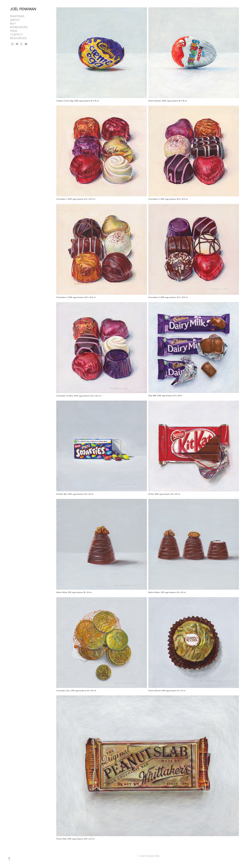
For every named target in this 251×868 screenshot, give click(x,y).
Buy (13, 23)
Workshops (19, 27)
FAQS (14, 31)
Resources (18, 38)
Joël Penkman (23, 9)
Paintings (17, 16)
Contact (17, 34)
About (15, 20)
